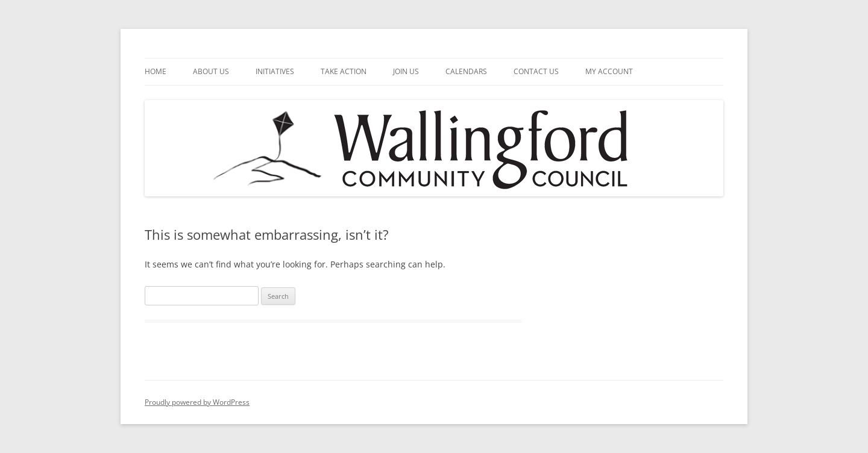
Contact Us (536, 71)
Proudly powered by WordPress (197, 402)
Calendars (466, 71)
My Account (609, 71)
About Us (211, 71)
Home (156, 71)
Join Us (406, 71)
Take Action (344, 71)
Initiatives (275, 71)
